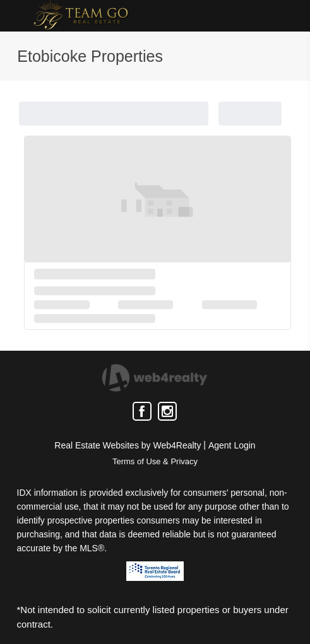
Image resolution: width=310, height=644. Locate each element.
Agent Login (232, 445)
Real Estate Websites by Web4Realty (128, 445)
